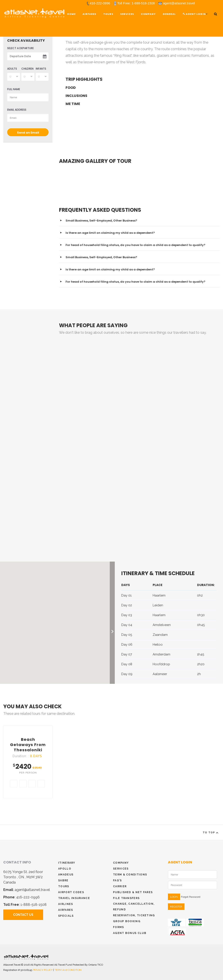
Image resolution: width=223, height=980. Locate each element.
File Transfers (126, 898)
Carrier (120, 886)
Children (27, 69)
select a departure (20, 48)
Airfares (89, 14)
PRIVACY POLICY (43, 970)
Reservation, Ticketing (134, 915)
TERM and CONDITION (68, 970)
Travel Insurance (74, 898)
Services (127, 14)
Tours (64, 886)
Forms (119, 927)
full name (14, 89)
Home (71, 14)
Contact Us (23, 915)
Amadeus (66, 875)
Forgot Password (191, 897)
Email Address (17, 110)
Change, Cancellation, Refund (134, 907)
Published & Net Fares (133, 892)
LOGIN (174, 897)
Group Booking (127, 921)
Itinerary (67, 863)
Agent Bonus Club (130, 933)
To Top (211, 833)
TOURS (108, 14)
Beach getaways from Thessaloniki (28, 745)
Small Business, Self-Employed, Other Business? (101, 221)
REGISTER (176, 907)
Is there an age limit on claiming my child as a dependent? (110, 233)
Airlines (66, 904)
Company (148, 14)
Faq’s (117, 880)
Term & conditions (130, 875)
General (169, 14)
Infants (41, 69)
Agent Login (194, 14)
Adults (12, 69)
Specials (66, 916)
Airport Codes (71, 892)
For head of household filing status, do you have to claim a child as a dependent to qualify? (135, 245)
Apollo (65, 869)
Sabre (63, 880)
